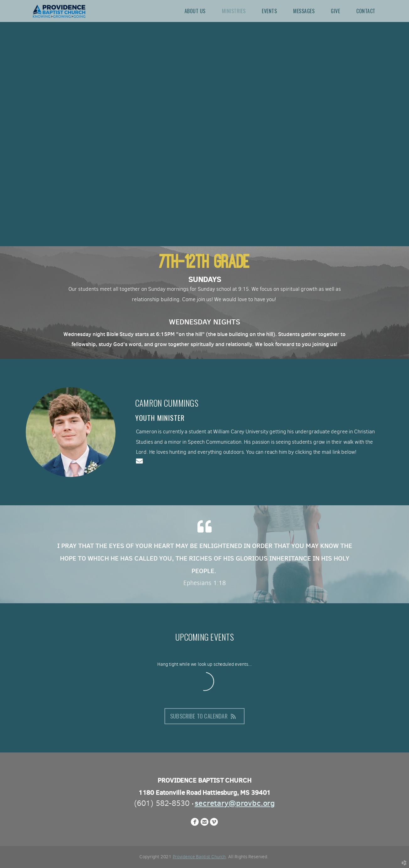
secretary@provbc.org (235, 803)
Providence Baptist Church (199, 857)
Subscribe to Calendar (204, 716)
